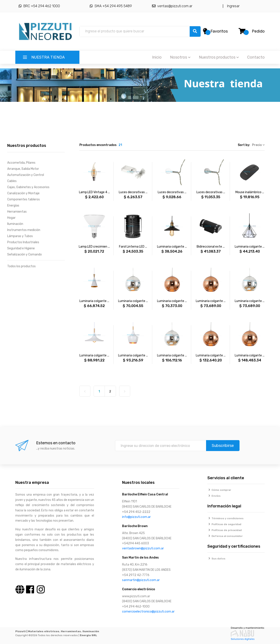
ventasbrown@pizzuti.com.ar (143, 548)
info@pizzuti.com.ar (136, 517)
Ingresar (232, 6)
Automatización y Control (26, 175)
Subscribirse (223, 446)
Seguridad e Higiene (21, 248)
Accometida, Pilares (21, 163)
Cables (12, 181)
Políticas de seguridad (224, 524)
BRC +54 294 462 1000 (39, 6)
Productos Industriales (23, 242)
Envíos (214, 496)
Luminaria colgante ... (172, 247)
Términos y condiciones (226, 518)
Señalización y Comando (24, 254)
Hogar (11, 218)
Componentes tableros (24, 199)
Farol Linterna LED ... (133, 247)
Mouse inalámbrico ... (250, 192)
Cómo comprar (219, 490)
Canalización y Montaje (23, 193)
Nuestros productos (219, 57)
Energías (13, 206)
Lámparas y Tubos (20, 236)
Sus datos (216, 559)
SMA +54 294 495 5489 (111, 6)
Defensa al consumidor (225, 536)
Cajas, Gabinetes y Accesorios (28, 187)
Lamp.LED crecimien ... (94, 247)
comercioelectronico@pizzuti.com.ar (148, 612)
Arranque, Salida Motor (23, 169)
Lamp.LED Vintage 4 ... (94, 192)
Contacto (256, 57)
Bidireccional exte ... (211, 247)
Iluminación (15, 224)
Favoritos (219, 31)
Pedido (258, 31)
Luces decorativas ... (133, 192)
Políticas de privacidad (225, 530)
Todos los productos (21, 266)
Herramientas (17, 212)
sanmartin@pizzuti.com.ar (141, 580)
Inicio (157, 57)
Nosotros (180, 57)
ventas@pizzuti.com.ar (172, 6)
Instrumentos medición (24, 230)
